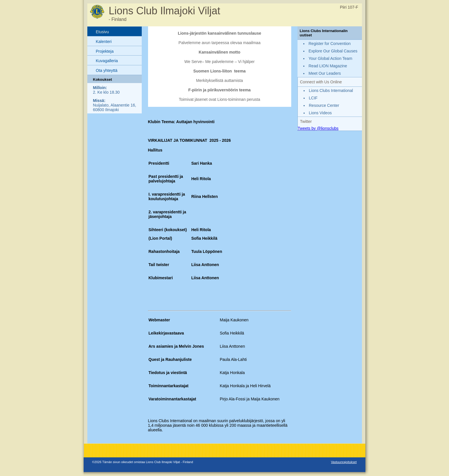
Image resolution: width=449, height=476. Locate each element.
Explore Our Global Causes (333, 51)
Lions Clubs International (331, 91)
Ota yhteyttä (107, 70)
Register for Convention (330, 44)
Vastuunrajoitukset (344, 462)
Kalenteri (104, 42)
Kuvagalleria (107, 61)
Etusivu (103, 32)
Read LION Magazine (328, 66)
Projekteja (105, 51)
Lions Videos (320, 113)
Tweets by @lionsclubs (318, 128)
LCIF (313, 98)
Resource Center (324, 105)
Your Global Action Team (331, 58)
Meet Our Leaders (325, 73)
